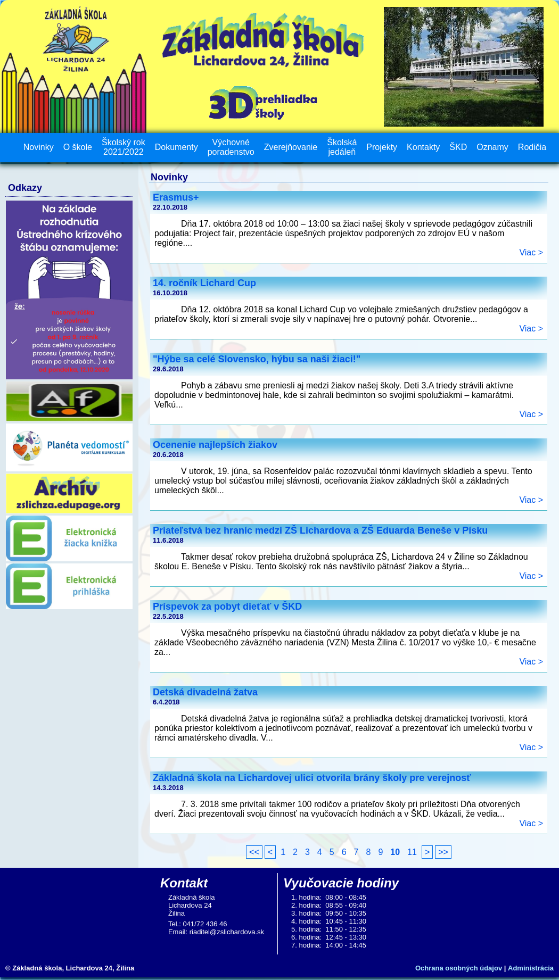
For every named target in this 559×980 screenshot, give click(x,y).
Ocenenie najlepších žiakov (215, 445)
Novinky (39, 147)
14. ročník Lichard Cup (204, 283)
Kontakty (423, 147)
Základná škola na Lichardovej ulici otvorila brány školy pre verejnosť (312, 778)
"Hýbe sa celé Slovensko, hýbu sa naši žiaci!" (257, 359)
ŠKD (458, 147)
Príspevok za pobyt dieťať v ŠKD (227, 607)
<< (254, 852)
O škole (78, 147)
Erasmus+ (176, 197)
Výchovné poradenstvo (231, 147)
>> (443, 852)
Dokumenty (176, 147)
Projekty (382, 147)
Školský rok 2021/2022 (124, 147)
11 (412, 852)
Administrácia (531, 968)
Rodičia (532, 147)
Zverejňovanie (291, 147)
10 (395, 852)
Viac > (531, 252)
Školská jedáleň (342, 147)
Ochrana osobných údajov (459, 968)
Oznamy (492, 147)
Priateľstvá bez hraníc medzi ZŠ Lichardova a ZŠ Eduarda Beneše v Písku (320, 530)
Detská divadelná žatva (205, 692)
